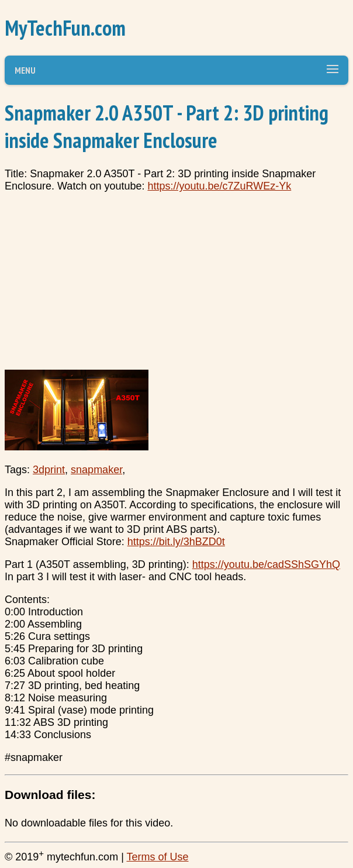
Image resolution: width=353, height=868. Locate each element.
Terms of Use (157, 857)
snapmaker (96, 470)
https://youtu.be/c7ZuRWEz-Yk (219, 186)
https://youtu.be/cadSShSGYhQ (266, 564)
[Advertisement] (176, 285)
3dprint (49, 470)
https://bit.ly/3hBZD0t (176, 542)
